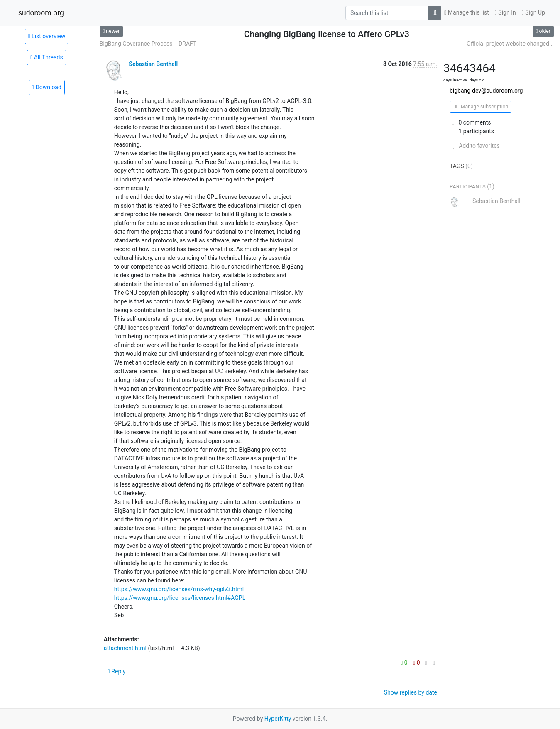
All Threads (47, 57)
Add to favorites (475, 146)
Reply (117, 671)
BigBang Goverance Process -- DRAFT (148, 44)
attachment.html (125, 648)
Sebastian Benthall (153, 64)
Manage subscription (481, 107)
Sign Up (533, 12)
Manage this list (467, 12)
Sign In (505, 12)
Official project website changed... (510, 44)
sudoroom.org (41, 13)
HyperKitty (278, 719)
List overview (47, 36)
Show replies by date (411, 692)
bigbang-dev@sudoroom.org (486, 91)
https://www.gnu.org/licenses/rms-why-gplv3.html (179, 589)
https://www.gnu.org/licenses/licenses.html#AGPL (180, 598)
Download (47, 87)
